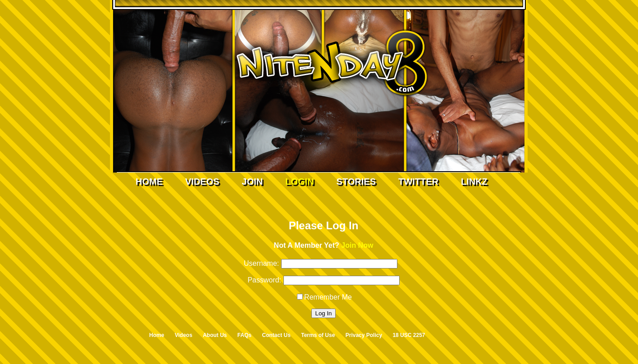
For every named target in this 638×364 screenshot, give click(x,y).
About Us (215, 335)
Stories (356, 182)
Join (253, 182)
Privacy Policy (364, 335)
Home (149, 182)
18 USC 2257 (409, 335)
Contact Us (276, 335)
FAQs (244, 335)
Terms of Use (318, 335)
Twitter (418, 182)
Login (299, 182)
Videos (202, 182)
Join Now (357, 245)
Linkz (474, 182)
